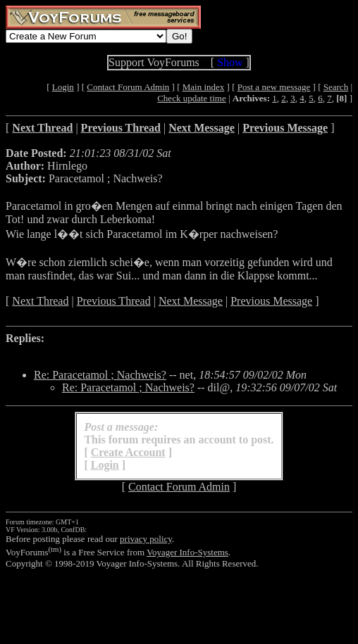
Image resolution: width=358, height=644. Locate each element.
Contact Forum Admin (128, 87)
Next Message (191, 301)
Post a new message (274, 87)
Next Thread (40, 301)
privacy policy (146, 539)
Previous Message (271, 301)
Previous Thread (114, 301)
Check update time (191, 98)
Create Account (128, 452)
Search (336, 87)
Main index (204, 87)
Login (63, 87)
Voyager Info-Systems (187, 552)
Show (230, 62)
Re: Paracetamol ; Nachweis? (100, 375)
